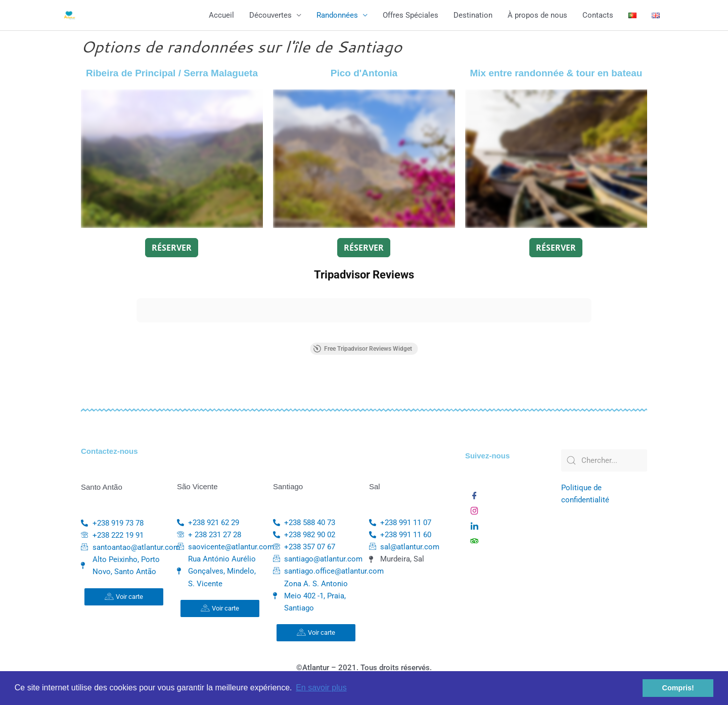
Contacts (598, 15)
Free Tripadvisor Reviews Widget (363, 349)
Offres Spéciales (411, 15)
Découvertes (270, 15)
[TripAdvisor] (475, 539)
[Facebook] (475, 493)
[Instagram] (475, 508)
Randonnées (337, 15)
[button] (136, 333)
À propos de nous (537, 15)
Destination (473, 15)
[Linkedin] (475, 524)
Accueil (221, 15)
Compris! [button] (678, 688)
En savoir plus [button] (321, 688)
